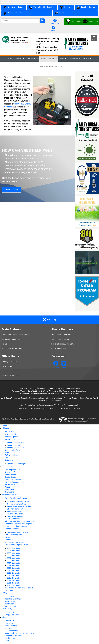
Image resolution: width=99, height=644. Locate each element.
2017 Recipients (13, 568)
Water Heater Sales (15, 511)
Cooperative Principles (13, 636)
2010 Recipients (13, 585)
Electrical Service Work (16, 509)
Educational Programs (13, 535)
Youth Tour (9, 590)
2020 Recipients (13, 561)
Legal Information (11, 631)
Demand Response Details (17, 532)
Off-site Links (53, 409)
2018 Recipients (13, 566)
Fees (7, 458)
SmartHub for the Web (16, 443)
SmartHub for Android (15, 448)
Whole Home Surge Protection (19, 506)
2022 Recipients (13, 556)
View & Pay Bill (10, 432)
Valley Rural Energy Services (16, 498)
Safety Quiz (9, 604)
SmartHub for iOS (14, 445)
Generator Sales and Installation (20, 501)
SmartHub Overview (12, 439)
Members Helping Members (15, 542)
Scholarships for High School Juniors (19, 588)
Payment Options (11, 437)
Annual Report (10, 475)
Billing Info (20, 58)
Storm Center (10, 601)
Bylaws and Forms (12, 472)
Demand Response (12, 529)
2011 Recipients (13, 583)
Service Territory (11, 626)
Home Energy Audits (15, 516)
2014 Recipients (13, 575)
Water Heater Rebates (16, 514)
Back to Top (52, 320)
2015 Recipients (13, 573)
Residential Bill (10, 434)
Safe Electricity (10, 606)
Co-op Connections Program (16, 526)
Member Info (33, 58)
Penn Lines (9, 487)
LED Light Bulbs (13, 519)
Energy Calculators (12, 615)
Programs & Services (49, 58)
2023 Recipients (13, 553)
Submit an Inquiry (12, 190)
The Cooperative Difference (15, 470)
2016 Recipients (13, 570)
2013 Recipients (13, 578)
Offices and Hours (12, 623)
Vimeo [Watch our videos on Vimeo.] (54, 30)
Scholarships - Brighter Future (16, 545)
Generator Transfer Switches (18, 504)
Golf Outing (9, 540)
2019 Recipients (13, 563)
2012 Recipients (13, 580)
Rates (7, 453)
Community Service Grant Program (18, 524)
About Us (87, 58)
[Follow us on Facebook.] (55, 21)
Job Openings (10, 628)
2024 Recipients (13, 551)
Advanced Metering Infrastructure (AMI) (20, 521)
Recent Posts (66, 409)
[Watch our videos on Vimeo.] (54, 28)
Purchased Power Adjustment (19, 464)
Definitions (9, 460)
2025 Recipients (13, 548)
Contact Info (23, 409)
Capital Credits (10, 477)
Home (10, 58)
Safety (63, 58)
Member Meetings (12, 482)
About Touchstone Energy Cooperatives (20, 633)
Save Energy (75, 58)
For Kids (8, 537)
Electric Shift (9, 612)
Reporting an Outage (38, 409)
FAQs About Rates (12, 455)
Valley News (9, 489)
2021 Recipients (13, 558)
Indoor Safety (10, 596)
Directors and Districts (13, 479)
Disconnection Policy (13, 450)
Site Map (77, 409)
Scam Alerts (9, 492)
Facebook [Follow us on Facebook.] (55, 24)
